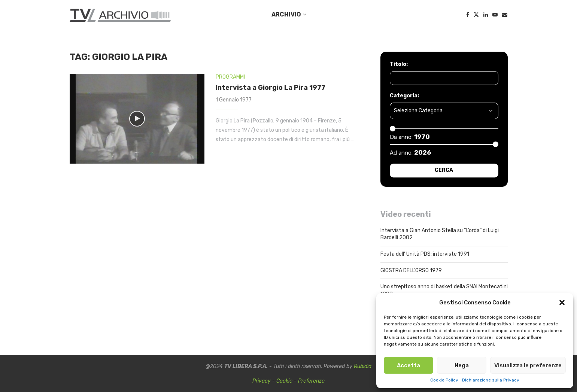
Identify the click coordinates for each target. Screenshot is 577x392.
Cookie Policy (444, 380)
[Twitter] (476, 15)
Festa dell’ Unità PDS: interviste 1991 (425, 254)
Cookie (284, 381)
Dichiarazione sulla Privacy (491, 380)
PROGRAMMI (230, 77)
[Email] (505, 15)
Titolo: (399, 64)
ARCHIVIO (286, 14)
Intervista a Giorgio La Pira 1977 (271, 88)
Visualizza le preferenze (528, 365)
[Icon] (137, 119)
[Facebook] (468, 15)
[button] (562, 303)
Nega (462, 365)
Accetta (409, 365)
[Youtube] (495, 15)
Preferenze (311, 381)
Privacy (262, 381)
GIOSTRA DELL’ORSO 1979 (411, 271)
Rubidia (363, 366)
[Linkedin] (486, 15)
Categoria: (404, 96)
